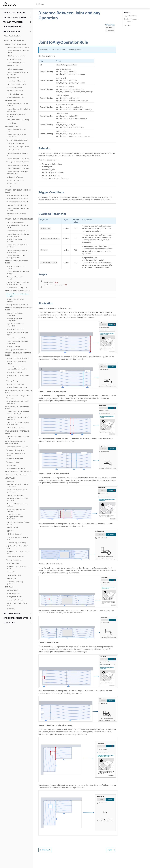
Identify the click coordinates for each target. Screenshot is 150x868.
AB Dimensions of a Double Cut (17, 199)
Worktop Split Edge (13, 347)
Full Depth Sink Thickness (15, 180)
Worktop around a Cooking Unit (17, 140)
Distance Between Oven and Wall (18, 165)
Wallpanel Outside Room (15, 459)
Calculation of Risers (14, 575)
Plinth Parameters (13, 563)
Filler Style (10, 481)
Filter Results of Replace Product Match (18, 568)
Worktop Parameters (14, 560)
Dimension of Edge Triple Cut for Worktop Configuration (18, 283)
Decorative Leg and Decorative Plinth (17, 538)
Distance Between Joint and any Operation (18, 295)
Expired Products (12, 66)
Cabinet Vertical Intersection (16, 56)
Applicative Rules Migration (14, 40)
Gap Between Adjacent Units (16, 84)
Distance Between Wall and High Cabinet (18, 52)
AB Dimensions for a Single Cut (17, 195)
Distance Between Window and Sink (17, 154)
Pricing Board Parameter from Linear (17, 604)
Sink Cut (9, 187)
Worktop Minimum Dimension (17, 350)
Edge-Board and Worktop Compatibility (15, 325)
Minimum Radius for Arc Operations (15, 278)
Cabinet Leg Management (15, 495)
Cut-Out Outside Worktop (15, 222)
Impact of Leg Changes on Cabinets (16, 510)
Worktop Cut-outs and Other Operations (16, 240)
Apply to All (10, 531)
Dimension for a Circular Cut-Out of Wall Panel (18, 418)
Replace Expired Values (15, 69)
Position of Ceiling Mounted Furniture (16, 115)
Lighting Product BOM (14, 597)
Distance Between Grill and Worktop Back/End (16, 257)
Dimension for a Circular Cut (16, 205)
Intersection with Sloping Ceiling (18, 120)
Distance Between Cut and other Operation (18, 209)
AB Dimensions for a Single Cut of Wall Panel (18, 397)
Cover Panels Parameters (15, 557)
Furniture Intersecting (14, 59)
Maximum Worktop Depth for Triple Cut (16, 267)
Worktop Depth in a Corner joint (17, 305)
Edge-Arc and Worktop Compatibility (14, 320)
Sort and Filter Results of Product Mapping (18, 523)
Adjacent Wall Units (13, 78)
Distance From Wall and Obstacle (18, 47)
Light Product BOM (13, 593)
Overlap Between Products (16, 97)
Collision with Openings (15, 94)
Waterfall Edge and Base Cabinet (18, 358)
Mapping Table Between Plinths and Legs (17, 505)
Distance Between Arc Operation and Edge (18, 273)
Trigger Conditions (130, 16)
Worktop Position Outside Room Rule (18, 377)
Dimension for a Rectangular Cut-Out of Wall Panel (18, 424)
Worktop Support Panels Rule (17, 387)
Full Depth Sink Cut (13, 184)
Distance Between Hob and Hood (18, 168)
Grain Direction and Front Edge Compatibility (17, 342)
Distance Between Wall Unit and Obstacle (17, 105)
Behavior (127, 13)
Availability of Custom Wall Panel (17, 447)
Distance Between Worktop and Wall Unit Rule (17, 73)
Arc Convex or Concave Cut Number (16, 215)
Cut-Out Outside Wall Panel (16, 428)
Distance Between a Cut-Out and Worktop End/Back (18, 235)
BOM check (10, 609)
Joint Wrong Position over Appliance (15, 300)
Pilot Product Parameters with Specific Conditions (17, 491)
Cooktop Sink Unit (13, 150)
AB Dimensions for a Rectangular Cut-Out (18, 226)
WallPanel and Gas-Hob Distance (18, 475)
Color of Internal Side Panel (16, 81)
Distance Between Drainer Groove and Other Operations (17, 368)
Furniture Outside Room (15, 91)
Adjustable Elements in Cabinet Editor (17, 547)
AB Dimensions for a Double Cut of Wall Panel (17, 402)
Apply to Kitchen (12, 527)
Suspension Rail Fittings (15, 600)
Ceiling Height (11, 123)
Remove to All (11, 578)
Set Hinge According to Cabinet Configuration (17, 485)
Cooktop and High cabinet (15, 143)
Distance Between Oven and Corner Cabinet (16, 136)
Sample (130, 22)
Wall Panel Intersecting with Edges (16, 454)
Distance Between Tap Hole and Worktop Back (17, 251)
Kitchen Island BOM (13, 590)
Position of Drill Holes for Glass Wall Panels (17, 500)
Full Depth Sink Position (15, 177)
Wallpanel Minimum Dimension (17, 469)
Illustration (127, 26)
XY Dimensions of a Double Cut (17, 202)
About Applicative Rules (13, 36)
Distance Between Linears (16, 62)
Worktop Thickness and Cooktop (18, 162)
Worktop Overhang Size (15, 372)
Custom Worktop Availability (16, 338)
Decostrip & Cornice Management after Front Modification (15, 517)
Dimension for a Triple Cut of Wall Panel (18, 437)
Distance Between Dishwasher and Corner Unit (17, 173)
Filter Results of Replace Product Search (18, 552)
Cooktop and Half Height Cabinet (18, 147)
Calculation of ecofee (14, 534)
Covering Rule (11, 572)
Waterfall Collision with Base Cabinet (16, 363)
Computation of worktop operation (15, 583)
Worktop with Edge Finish (15, 329)
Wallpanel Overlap (13, 462)
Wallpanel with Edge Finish (15, 450)
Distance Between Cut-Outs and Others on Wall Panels (18, 413)
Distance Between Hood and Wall (18, 159)
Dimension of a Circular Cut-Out (17, 231)
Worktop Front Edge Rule (15, 384)
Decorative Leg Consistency (16, 543)
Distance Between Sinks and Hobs (16, 130)
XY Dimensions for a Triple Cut (17, 288)
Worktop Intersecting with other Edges (17, 334)
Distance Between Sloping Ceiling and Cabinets (18, 110)
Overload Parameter (131, 19)
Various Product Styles (14, 87)
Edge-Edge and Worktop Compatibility (15, 314)
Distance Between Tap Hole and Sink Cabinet (17, 246)
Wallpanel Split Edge (13, 465)
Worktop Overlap (12, 381)
